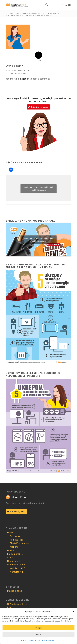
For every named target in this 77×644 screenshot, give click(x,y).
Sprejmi (39, 628)
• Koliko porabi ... (14, 554)
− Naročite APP (16, 572)
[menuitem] (45, 5)
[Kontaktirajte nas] (17, 511)
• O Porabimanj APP (16, 565)
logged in (24, 79)
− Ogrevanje (14, 536)
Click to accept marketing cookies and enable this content (39, 189)
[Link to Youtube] (69, 5)
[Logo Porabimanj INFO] (32, 5)
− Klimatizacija (16, 540)
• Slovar (10, 557)
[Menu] (51, 5)
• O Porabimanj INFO (16, 604)
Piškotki (24, 640)
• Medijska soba (14, 591)
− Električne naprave (19, 543)
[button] (73, 611)
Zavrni (38, 634)
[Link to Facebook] (62, 5)
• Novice (10, 550)
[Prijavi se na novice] (38, 107)
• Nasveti (10, 532)
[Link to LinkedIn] (66, 5)
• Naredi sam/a (13, 561)
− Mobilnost (14, 547)
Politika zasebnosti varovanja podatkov (41, 640)
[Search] (45, 5)
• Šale (9, 608)
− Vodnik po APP (17, 568)
